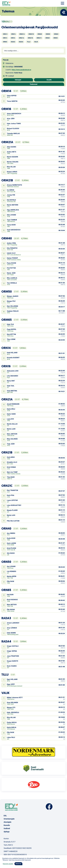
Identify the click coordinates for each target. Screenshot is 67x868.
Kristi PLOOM (11, 548)
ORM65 (56, 34)
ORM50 (48, 34)
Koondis (7, 825)
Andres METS (12, 152)
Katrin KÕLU (11, 409)
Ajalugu (7, 832)
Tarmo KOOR (11, 225)
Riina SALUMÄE (12, 439)
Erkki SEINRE (11, 633)
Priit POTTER (11, 268)
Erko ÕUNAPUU (12, 248)
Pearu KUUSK (12, 263)
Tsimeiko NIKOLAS (13, 134)
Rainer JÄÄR (11, 273)
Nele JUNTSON (12, 434)
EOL (5, 816)
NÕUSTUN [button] (18, 864)
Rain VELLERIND (12, 306)
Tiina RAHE (11, 477)
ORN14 (5, 38)
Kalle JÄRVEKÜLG (13, 713)
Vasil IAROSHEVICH (14, 230)
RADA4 (21, 42)
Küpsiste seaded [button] (8, 864)
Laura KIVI (10, 419)
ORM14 (5, 34)
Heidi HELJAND (12, 353)
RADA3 (13, 42)
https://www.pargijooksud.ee (21, 70)
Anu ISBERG (11, 533)
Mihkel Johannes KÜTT (15, 698)
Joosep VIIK (11, 195)
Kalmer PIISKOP (12, 258)
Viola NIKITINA (12, 391)
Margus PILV (11, 301)
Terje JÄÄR (11, 444)
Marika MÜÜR (12, 576)
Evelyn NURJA (12, 722)
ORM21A (22, 34)
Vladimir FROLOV (13, 311)
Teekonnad (33, 84)
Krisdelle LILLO (12, 462)
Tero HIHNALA (12, 283)
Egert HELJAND (12, 679)
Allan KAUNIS (12, 147)
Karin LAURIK (11, 543)
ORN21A (21, 38)
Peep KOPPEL (12, 329)
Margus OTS (11, 708)
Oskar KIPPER (12, 96)
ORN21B (30, 38)
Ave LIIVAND (11, 566)
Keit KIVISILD (11, 200)
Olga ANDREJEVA (13, 210)
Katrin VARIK (11, 414)
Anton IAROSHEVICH (14, 114)
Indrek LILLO (11, 253)
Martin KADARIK (12, 157)
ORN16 (13, 38)
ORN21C (39, 38)
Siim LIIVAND (11, 215)
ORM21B (31, 34)
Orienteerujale (9, 819)
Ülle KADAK (11, 610)
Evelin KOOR (11, 538)
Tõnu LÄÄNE (11, 339)
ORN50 (56, 38)
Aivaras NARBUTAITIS (14, 185)
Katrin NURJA (12, 727)
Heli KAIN (10, 595)
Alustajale (8, 822)
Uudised (7, 828)
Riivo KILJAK (11, 167)
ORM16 (13, 34)
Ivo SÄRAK (11, 190)
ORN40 (48, 38)
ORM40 (40, 34)
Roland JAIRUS (12, 172)
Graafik (49, 80)
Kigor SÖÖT (11, 684)
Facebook (49, 807)
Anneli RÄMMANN (13, 404)
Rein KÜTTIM (11, 334)
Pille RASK (11, 581)
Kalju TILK (10, 324)
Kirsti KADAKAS (12, 600)
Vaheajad (18, 80)
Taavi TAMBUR (12, 220)
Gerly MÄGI (11, 457)
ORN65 (5, 42)
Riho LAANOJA (12, 278)
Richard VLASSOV (13, 129)
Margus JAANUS (13, 296)
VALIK (36, 42)
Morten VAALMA (13, 162)
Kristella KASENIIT (13, 358)
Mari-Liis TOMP (12, 472)
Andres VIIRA (11, 243)
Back (64, 12)
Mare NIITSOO (12, 605)
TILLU (29, 42)
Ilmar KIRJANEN (12, 703)
